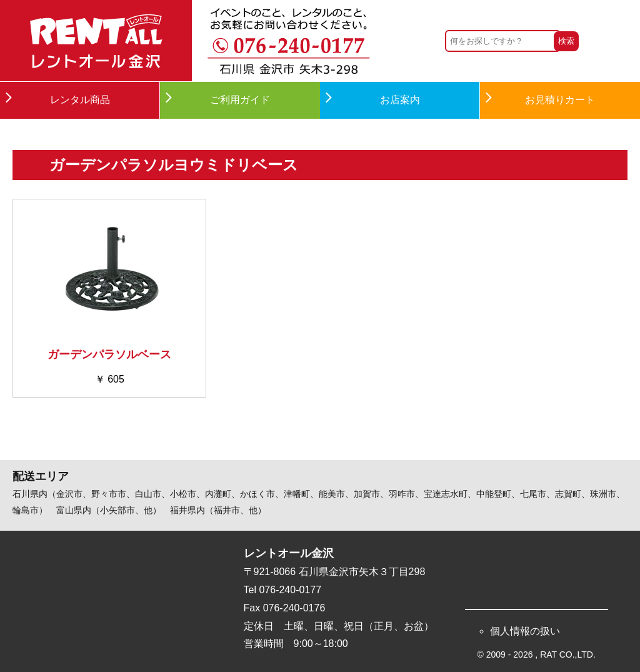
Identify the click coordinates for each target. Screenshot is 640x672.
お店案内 (400, 100)
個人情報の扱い (525, 631)
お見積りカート (560, 100)
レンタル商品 (80, 100)
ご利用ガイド (240, 100)
